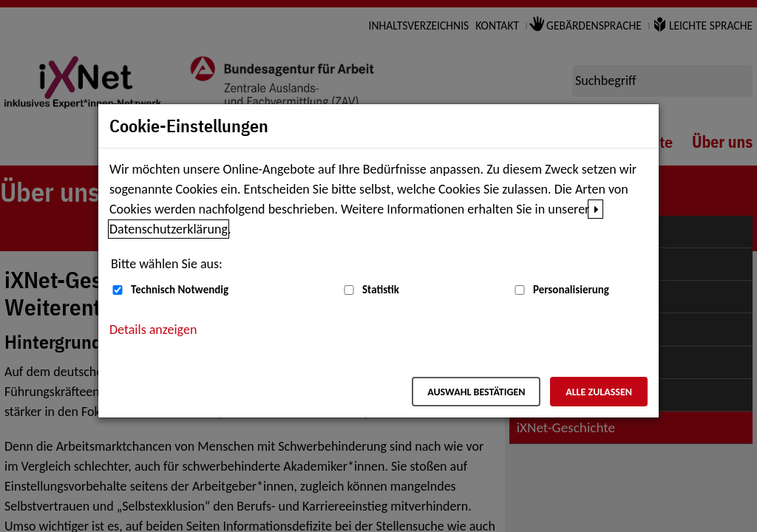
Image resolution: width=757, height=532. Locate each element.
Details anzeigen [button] (153, 330)
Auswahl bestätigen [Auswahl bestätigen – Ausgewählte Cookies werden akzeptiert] (476, 392)
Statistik (381, 290)
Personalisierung (571, 290)
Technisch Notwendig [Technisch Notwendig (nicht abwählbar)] (180, 290)
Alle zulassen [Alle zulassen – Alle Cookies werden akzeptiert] (599, 392)
